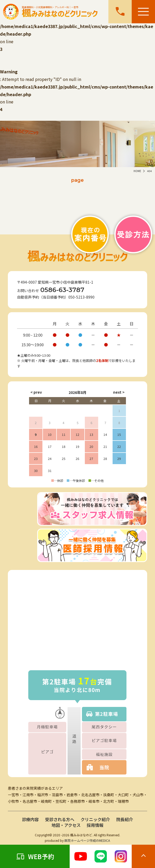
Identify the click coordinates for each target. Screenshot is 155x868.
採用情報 (95, 825)
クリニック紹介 (95, 819)
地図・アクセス (66, 825)
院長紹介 (125, 819)
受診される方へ (60, 819)
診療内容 (30, 819)
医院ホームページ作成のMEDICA (87, 840)
